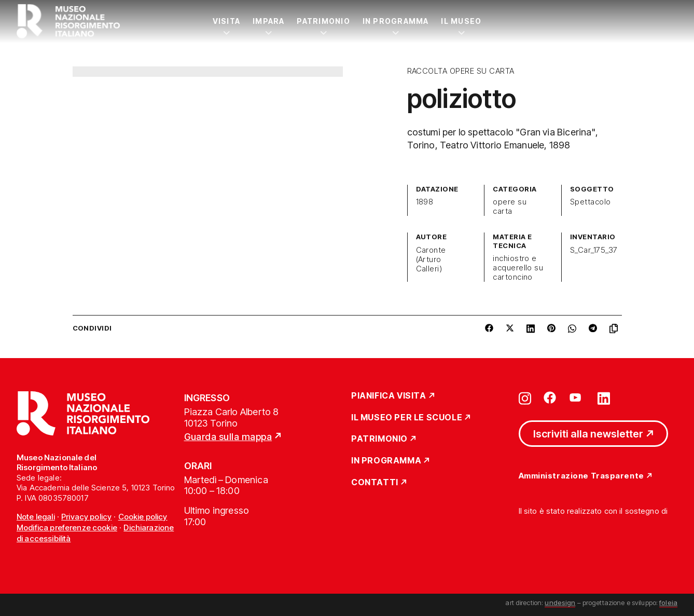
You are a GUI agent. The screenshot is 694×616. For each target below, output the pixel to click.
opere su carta (510, 207)
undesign (560, 603)
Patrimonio (323, 21)
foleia (668, 603)
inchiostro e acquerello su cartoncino (518, 268)
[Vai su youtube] (577, 398)
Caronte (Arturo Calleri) (431, 259)
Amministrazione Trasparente (581, 476)
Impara (268, 21)
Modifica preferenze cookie (67, 528)
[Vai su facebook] (550, 398)
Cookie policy (143, 517)
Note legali (36, 517)
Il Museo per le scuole (407, 418)
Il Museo (461, 21)
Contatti (375, 483)
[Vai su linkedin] (604, 398)
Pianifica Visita (389, 396)
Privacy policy (86, 517)
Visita (226, 21)
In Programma (396, 21)
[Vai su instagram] (525, 398)
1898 (425, 202)
